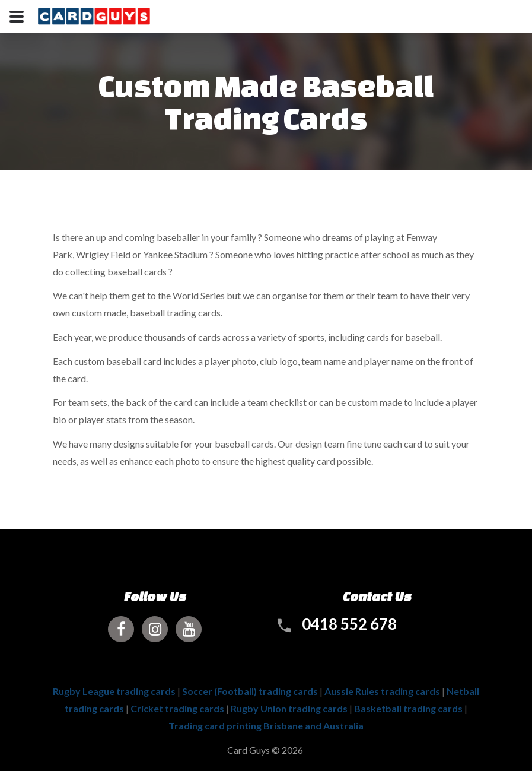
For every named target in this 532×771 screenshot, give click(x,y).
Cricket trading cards (177, 708)
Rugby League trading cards (114, 691)
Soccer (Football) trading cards (250, 691)
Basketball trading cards (408, 708)
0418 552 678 (349, 624)
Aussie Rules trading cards (382, 691)
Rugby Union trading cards (289, 708)
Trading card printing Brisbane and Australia (266, 726)
